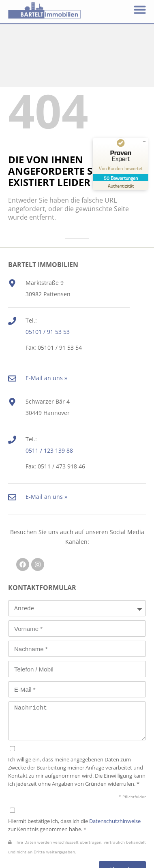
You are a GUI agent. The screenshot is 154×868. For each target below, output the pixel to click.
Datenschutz (55, 855)
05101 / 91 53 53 (48, 276)
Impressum (101, 855)
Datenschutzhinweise (115, 765)
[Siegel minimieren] (144, 142)
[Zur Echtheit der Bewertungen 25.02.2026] (121, 185)
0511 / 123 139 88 (49, 395)
